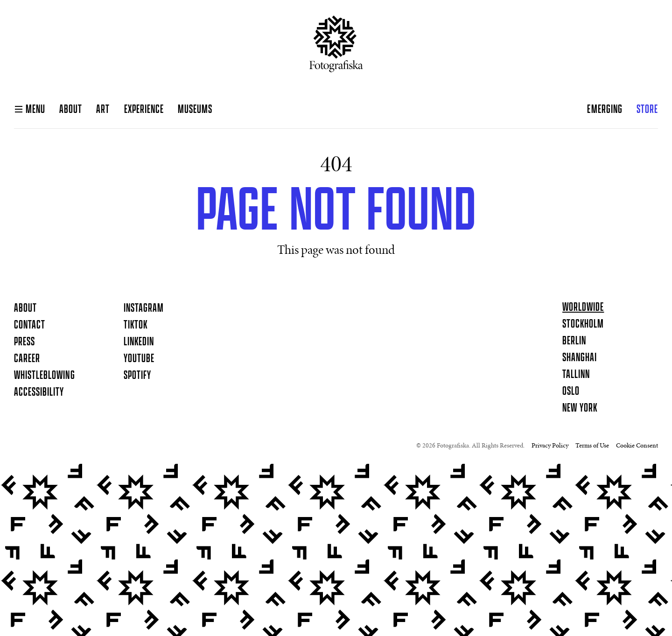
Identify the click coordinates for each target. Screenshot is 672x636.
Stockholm (583, 324)
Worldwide (583, 308)
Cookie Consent (637, 446)
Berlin (574, 341)
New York (580, 408)
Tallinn (576, 375)
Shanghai (580, 358)
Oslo (571, 391)
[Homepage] (336, 48)
